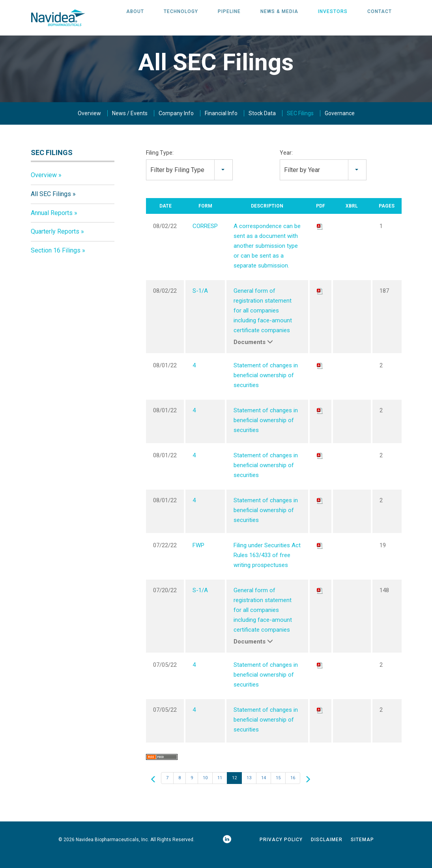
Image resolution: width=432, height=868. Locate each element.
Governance (340, 125)
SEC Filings (300, 125)
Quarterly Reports (55, 244)
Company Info (176, 125)
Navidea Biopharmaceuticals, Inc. (112, 852)
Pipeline (229, 18)
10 (205, 790)
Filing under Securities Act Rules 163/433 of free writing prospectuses (267, 567)
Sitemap (362, 852)
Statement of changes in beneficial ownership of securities (266, 387)
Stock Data (262, 125)
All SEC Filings (51, 206)
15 (278, 790)
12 (234, 790)
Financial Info (221, 125)
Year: (286, 165)
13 (249, 790)
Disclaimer (327, 852)
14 (264, 790)
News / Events (130, 125)
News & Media (279, 18)
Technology (181, 18)
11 (220, 790)
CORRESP (205, 238)
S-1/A (200, 303)
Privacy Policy (281, 852)
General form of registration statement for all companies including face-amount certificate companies (263, 323)
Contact (380, 18)
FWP (198, 557)
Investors (333, 18)
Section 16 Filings (56, 263)
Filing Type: (160, 165)
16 (293, 790)
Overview (89, 125)
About (135, 18)
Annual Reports (52, 225)
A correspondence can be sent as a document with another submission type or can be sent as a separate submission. (267, 258)
